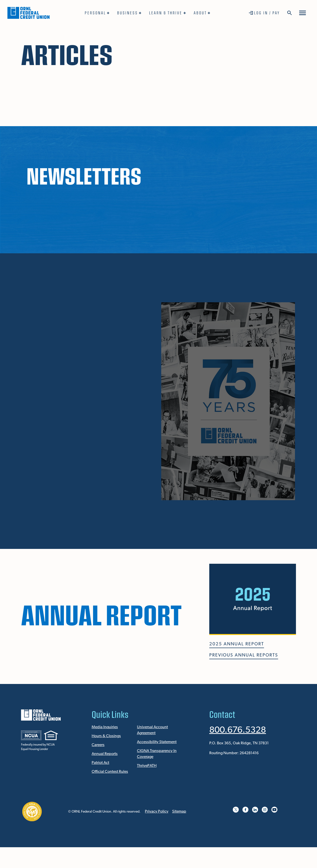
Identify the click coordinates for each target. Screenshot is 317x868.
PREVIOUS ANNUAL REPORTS (244, 655)
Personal (95, 13)
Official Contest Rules (110, 772)
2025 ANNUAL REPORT (237, 644)
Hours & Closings (106, 736)
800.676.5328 (238, 730)
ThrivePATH (147, 766)
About (200, 13)
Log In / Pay (267, 13)
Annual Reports (105, 754)
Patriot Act (100, 763)
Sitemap (179, 812)
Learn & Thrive (166, 13)
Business (128, 13)
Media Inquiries (105, 727)
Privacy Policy (157, 812)
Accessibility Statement (157, 742)
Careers (98, 745)
